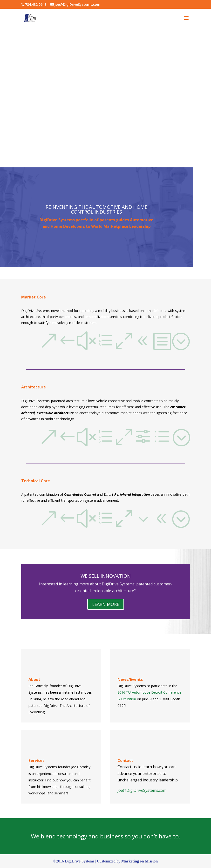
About (34, 679)
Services (36, 760)
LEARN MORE (106, 604)
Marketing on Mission (140, 861)
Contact (125, 760)
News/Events (130, 679)
